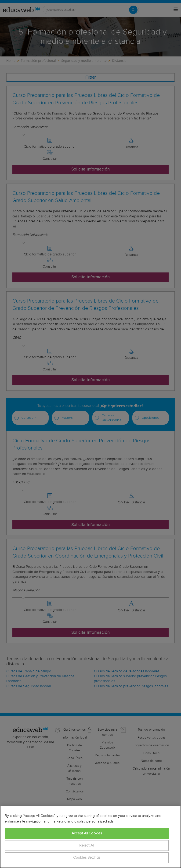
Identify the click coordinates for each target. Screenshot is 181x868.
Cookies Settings (87, 858)
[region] (90, 837)
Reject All (87, 845)
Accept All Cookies (87, 833)
